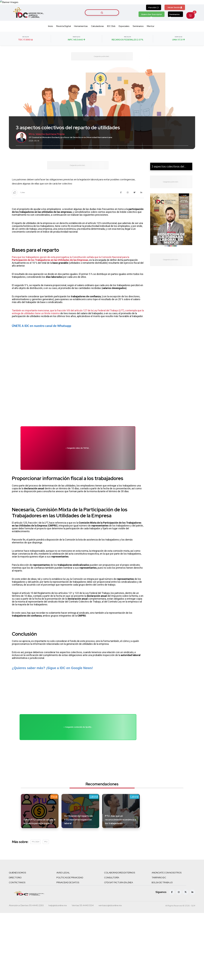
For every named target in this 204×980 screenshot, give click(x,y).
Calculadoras (97, 36)
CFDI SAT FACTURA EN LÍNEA (119, 918)
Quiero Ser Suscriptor (152, 25)
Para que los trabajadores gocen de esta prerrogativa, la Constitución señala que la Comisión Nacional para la (71, 277)
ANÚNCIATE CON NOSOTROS (167, 908)
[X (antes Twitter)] (186, 928)
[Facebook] (172, 928)
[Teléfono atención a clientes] (26, 941)
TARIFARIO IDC (159, 913)
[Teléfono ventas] (83, 941)
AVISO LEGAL (63, 908)
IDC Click (111, 36)
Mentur (151, 36)
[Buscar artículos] (102, 23)
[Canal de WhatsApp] (187, 7)
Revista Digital (64, 36)
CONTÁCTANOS (17, 918)
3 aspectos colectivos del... (169, 181)
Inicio (51, 36)
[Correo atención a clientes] (58, 941)
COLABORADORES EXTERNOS (120, 908)
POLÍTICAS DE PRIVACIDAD (70, 913)
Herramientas (81, 36)
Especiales (124, 36)
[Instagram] (179, 928)
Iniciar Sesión (175, 17)
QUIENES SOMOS (17, 908)
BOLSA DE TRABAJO (162, 918)
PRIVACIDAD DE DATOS (68, 918)
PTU (46, 877)
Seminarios (174, 25)
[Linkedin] (192, 928)
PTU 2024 (36, 877)
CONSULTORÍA (112, 913)
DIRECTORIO (15, 913)
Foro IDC (154, 18)
